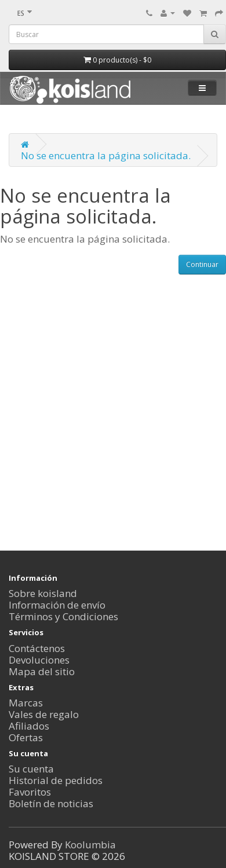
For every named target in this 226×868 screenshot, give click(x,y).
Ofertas (26, 737)
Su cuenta (31, 769)
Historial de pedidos (56, 780)
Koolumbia (90, 845)
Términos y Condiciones (63, 616)
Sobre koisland (43, 593)
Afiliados (29, 726)
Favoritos (30, 792)
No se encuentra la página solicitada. (106, 155)
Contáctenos (37, 648)
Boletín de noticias (51, 803)
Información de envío (57, 605)
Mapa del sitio (42, 671)
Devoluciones (39, 660)
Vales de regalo (44, 714)
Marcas (26, 703)
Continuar (202, 264)
